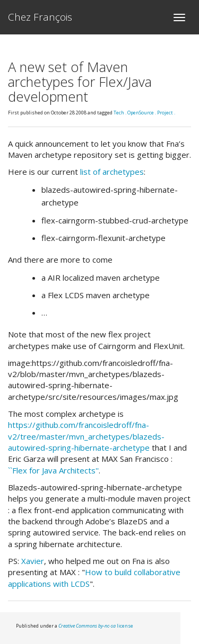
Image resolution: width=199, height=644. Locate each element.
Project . (166, 113)
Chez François (40, 17)
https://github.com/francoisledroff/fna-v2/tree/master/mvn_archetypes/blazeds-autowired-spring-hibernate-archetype (86, 436)
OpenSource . (142, 113)
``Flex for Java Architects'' (53, 470)
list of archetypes (112, 172)
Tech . (120, 113)
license (96, 626)
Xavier (33, 561)
